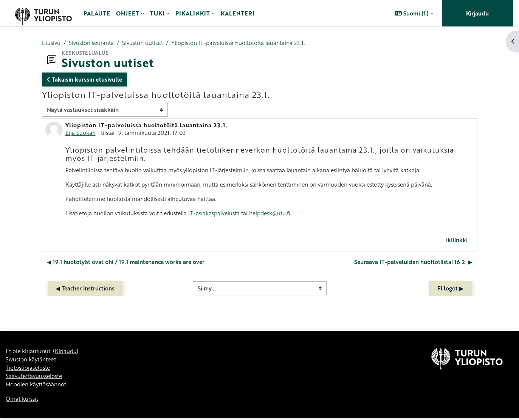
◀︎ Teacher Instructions (85, 289)
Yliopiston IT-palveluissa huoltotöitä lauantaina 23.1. (248, 43)
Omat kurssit (23, 401)
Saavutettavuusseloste (36, 378)
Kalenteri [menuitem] (238, 13)
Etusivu (52, 43)
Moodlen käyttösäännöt (38, 386)
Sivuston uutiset (147, 43)
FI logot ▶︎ (451, 289)
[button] (414, 13)
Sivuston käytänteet (32, 361)
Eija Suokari (81, 133)
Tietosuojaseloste (29, 369)
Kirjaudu (477, 13)
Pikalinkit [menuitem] (193, 13)
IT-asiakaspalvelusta (222, 214)
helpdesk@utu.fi (281, 214)
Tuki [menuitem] (157, 13)
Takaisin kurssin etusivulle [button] (84, 80)
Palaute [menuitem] (97, 13)
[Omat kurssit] (43, 13)
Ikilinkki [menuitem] (457, 241)
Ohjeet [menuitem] (128, 13)
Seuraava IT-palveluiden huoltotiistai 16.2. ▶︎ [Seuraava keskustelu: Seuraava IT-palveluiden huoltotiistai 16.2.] (413, 263)
